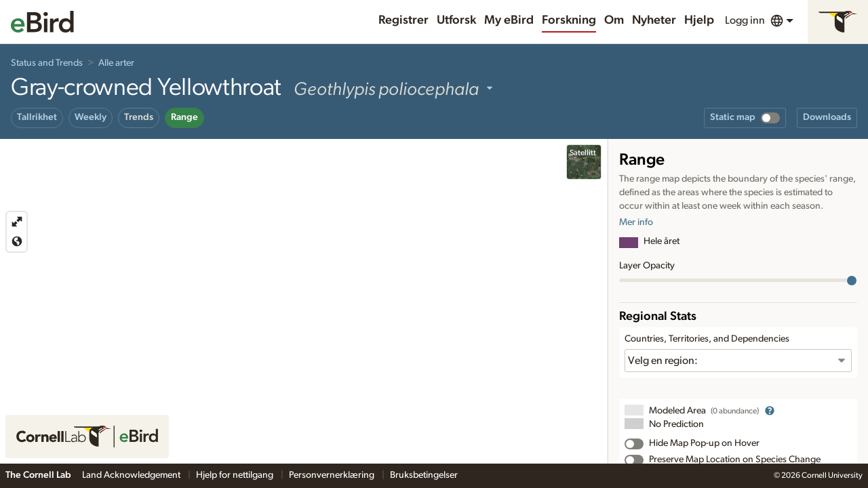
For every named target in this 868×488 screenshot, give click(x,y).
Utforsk (456, 20)
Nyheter (654, 20)
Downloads (827, 117)
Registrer (403, 20)
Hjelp (699, 20)
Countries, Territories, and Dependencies (707, 339)
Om (614, 20)
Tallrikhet (37, 117)
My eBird (509, 20)
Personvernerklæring (333, 475)
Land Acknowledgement (132, 475)
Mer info (636, 222)
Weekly (91, 117)
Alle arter (116, 63)
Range (184, 117)
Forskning (569, 20)
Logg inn (745, 20)
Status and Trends (47, 63)
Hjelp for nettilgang (236, 475)
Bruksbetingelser (424, 475)
